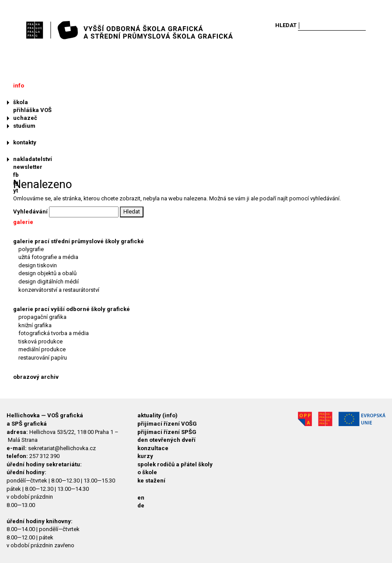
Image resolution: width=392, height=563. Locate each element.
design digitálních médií (49, 281)
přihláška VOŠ (32, 110)
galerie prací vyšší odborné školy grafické (72, 309)
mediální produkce (42, 349)
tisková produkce (40, 341)
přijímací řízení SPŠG (167, 432)
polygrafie (31, 249)
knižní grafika (35, 325)
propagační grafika (42, 317)
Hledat (286, 25)
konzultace (153, 448)
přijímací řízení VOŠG (167, 424)
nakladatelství (33, 159)
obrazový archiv (36, 377)
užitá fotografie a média (48, 257)
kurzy (145, 456)
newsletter (28, 167)
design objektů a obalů (47, 273)
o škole (147, 472)
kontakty (25, 142)
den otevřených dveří (166, 440)
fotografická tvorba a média (54, 333)
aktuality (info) (157, 415)
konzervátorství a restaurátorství (59, 290)
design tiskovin (38, 265)
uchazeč (25, 118)
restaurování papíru (43, 358)
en (141, 498)
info (19, 86)
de (141, 505)
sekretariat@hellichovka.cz (62, 448)
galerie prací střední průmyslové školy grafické (79, 241)
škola (21, 102)
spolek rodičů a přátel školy (175, 464)
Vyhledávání (30, 212)
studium (24, 126)
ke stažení (151, 481)
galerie (23, 222)
